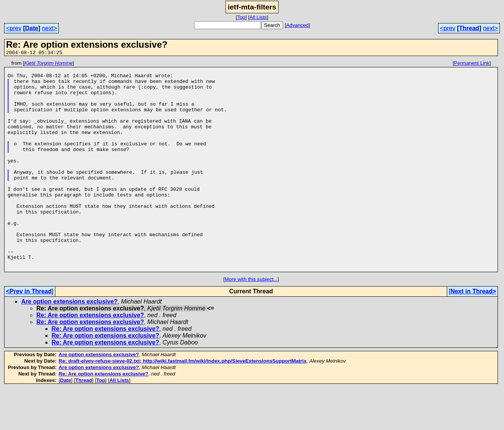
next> (50, 28)
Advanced (297, 25)
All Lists (258, 17)
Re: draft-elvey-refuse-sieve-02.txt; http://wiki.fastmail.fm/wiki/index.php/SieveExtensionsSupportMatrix (183, 403)
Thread (469, 28)
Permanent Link (472, 64)
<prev (14, 28)
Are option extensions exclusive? (69, 344)
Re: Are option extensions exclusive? (90, 357)
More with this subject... (251, 321)
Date (32, 28)
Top (241, 17)
